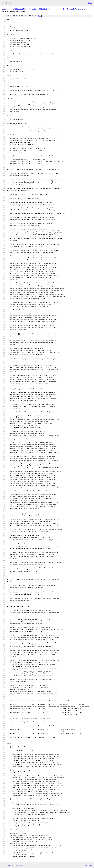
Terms (21, 865)
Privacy (16, 865)
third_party (64, 9)
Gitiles (11, 865)
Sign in (90, 3)
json (91, 865)
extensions (80, 9)
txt (86, 865)
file (40, 16)
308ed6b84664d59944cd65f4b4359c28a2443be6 (34, 9)
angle (72, 9)
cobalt (5, 9)
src (57, 9)
